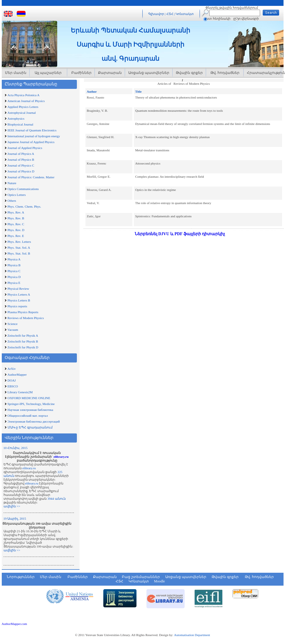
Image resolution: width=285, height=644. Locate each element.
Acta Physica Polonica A (24, 95)
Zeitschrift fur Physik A (23, 335)
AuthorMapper (17, 374)
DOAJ (12, 380)
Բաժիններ (81, 73)
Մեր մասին (16, 73)
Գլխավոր (156, 14)
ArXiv (12, 369)
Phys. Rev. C (16, 224)
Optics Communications (23, 189)
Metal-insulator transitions (152, 150)
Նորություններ (21, 577)
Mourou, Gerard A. (99, 190)
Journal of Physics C (21, 165)
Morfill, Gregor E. (99, 177)
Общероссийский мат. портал (28, 416)
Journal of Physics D (21, 171)
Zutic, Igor (94, 216)
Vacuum (13, 330)
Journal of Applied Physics (25, 148)
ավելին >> (12, 506)
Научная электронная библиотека (31, 410)
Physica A (14, 259)
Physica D (14, 277)
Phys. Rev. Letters (19, 242)
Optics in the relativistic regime (156, 190)
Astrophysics (16, 118)
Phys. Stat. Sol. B (19, 253)
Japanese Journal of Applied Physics (31, 142)
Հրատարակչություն (264, 73)
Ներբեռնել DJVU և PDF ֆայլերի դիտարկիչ (180, 234)
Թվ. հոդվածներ (225, 73)
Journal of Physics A (21, 154)
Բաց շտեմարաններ (141, 577)
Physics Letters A (19, 294)
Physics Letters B (19, 300)
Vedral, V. (93, 203)
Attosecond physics (148, 163)
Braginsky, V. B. (97, 111)
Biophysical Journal (21, 124)
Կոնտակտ (185, 14)
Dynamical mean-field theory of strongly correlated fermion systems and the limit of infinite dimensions (203, 124)
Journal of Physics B (21, 160)
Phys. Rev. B (16, 218)
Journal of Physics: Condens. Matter (31, 177)
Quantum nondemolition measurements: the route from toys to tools (179, 111)
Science (13, 324)
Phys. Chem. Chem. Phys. (25, 206)
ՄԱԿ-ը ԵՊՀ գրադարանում (30, 427)
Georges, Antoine (98, 124)
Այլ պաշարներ (48, 73)
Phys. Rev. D (16, 230)
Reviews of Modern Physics (26, 318)
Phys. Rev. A (16, 212)
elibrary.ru (61, 457)
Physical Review (18, 289)
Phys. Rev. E (16, 236)
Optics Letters (17, 195)
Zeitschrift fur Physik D (23, 347)
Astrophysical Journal (22, 113)
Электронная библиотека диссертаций (34, 421)
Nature (12, 183)
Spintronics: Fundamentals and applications (163, 216)
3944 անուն (57, 499)
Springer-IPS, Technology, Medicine (31, 404)
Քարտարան (110, 73)
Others (12, 201)
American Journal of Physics (26, 101)
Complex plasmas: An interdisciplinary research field (170, 177)
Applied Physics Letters (23, 107)
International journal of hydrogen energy (34, 136)
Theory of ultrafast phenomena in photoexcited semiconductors (176, 97)
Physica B (14, 265)
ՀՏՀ (170, 14)
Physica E (14, 283)
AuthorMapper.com (14, 624)
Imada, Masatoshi (98, 150)
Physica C (14, 271)
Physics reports (17, 306)
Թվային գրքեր (189, 73)
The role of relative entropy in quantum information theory (173, 203)
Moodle (160, 581)
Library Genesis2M (20, 392)
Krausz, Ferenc (97, 163)
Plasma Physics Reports (23, 312)
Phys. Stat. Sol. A (19, 248)
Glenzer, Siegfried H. (101, 137)
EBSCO (13, 386)
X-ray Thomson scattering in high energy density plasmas (173, 137)
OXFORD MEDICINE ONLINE (29, 398)
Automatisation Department (192, 635)
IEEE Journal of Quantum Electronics (32, 130)
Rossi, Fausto (96, 97)
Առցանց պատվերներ (149, 73)
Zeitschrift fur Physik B (23, 341)
